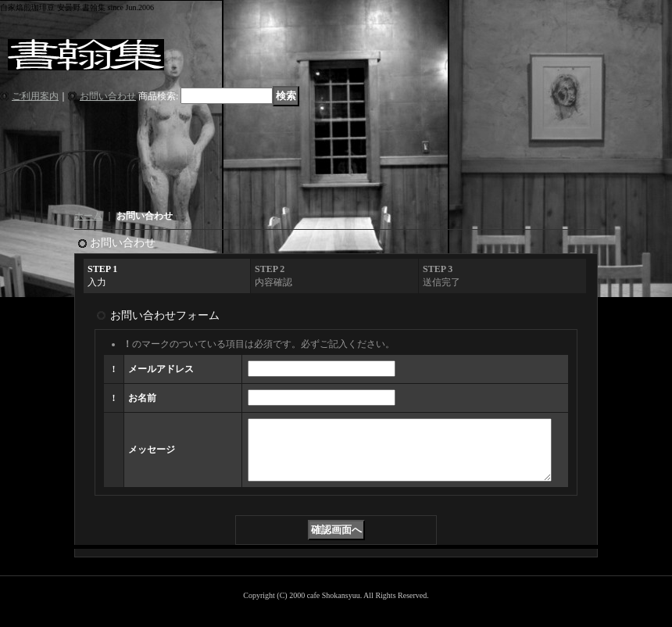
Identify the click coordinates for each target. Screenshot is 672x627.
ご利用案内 (35, 96)
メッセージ (152, 456)
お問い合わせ (108, 96)
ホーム (88, 216)
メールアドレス (161, 369)
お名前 (142, 398)
